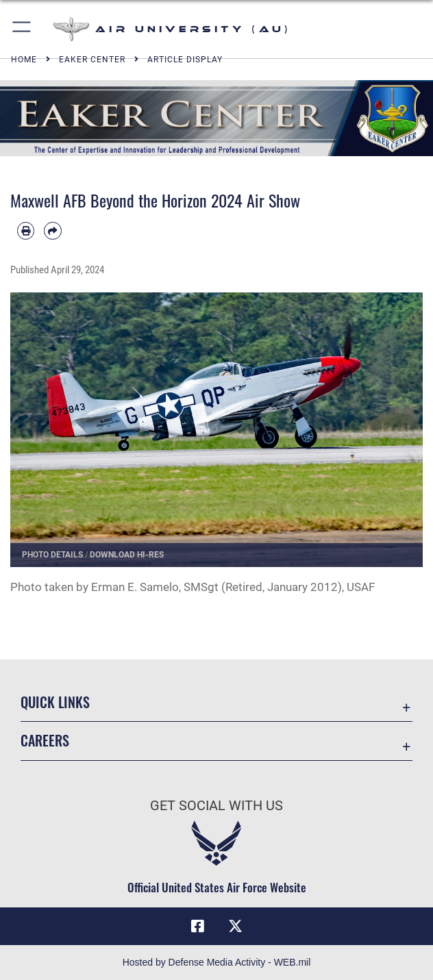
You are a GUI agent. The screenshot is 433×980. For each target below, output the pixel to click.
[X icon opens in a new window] (236, 927)
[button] (22, 29)
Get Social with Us (216, 805)
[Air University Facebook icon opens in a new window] (197, 927)
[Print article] (26, 230)
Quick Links (55, 702)
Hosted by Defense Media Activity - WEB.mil (217, 962)
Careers (45, 740)
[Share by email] (52, 230)
